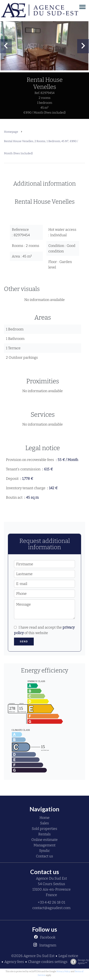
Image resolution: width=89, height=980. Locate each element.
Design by (79, 962)
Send (24, 642)
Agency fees (14, 962)
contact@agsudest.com (51, 908)
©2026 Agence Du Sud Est (33, 956)
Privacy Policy (63, 971)
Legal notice (68, 956)
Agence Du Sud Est (51, 878)
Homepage (11, 132)
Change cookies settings (48, 962)
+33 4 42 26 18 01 (51, 902)
